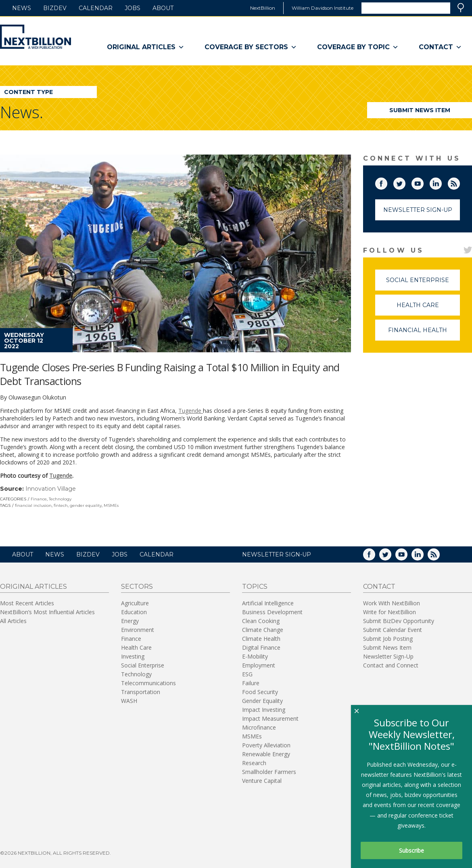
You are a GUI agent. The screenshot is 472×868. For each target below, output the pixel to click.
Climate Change (263, 630)
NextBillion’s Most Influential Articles (47, 612)
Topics (255, 587)
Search (461, 8)
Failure (251, 683)
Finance (39, 499)
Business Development (272, 612)
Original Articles (146, 47)
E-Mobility (255, 656)
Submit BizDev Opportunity (399, 621)
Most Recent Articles (27, 603)
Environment (138, 630)
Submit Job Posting (388, 639)
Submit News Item (420, 110)
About (163, 8)
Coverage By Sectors (251, 47)
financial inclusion (33, 505)
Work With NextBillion (392, 603)
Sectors (137, 587)
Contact (440, 47)
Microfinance (259, 727)
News (22, 8)
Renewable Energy (266, 754)
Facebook (387, 182)
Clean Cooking (261, 621)
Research (254, 763)
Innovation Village (51, 489)
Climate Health (261, 639)
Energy (130, 621)
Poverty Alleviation (266, 745)
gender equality (86, 505)
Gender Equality (262, 701)
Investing (133, 656)
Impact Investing (264, 710)
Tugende (191, 411)
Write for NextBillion (390, 612)
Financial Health (424, 334)
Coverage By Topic (358, 47)
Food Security (260, 692)
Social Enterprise (423, 283)
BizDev (55, 8)
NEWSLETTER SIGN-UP (277, 554)
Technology (60, 499)
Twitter (405, 182)
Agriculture (135, 603)
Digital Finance (261, 647)
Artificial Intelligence (268, 603)
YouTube (423, 182)
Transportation (141, 692)
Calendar (96, 8)
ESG (247, 674)
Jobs (133, 8)
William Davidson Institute (323, 8)
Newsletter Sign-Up (418, 210)
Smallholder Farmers (269, 772)
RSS (459, 182)
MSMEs (111, 505)
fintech (61, 505)
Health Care (428, 309)
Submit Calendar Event (393, 630)
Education (134, 612)
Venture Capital (262, 781)
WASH (129, 701)
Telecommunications (148, 683)
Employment (259, 665)
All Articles (13, 621)
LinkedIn (441, 182)
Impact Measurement (270, 718)
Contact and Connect (391, 665)
